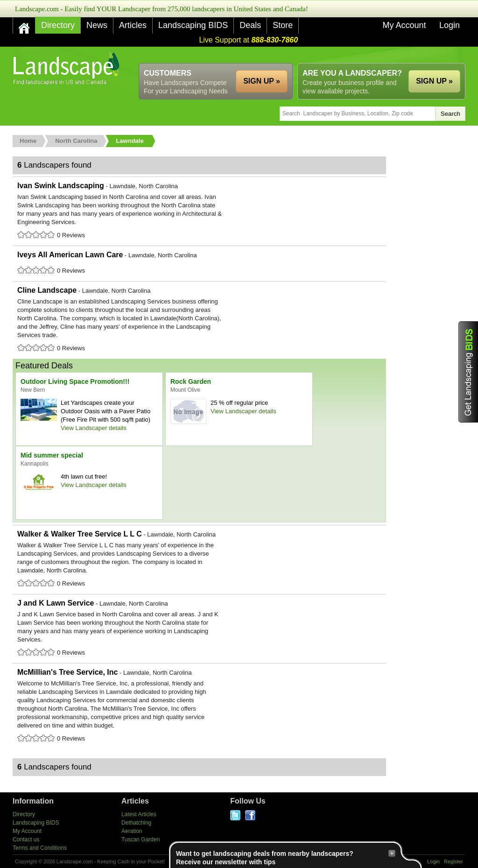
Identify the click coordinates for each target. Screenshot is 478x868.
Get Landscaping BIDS (468, 372)
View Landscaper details (94, 428)
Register (453, 861)
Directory (58, 25)
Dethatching (136, 823)
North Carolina (76, 141)
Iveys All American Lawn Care (199, 263)
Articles (133, 25)
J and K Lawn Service (199, 628)
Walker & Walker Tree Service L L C (199, 559)
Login (450, 25)
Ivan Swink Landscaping (199, 211)
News (97, 25)
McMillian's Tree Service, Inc (199, 706)
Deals (250, 25)
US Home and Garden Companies (67, 68)
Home (28, 141)
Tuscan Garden (141, 840)
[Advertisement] (295, 55)
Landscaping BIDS (193, 25)
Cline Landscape (199, 320)
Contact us (26, 840)
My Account (404, 25)
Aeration (132, 831)
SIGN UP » (434, 81)
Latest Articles (139, 814)
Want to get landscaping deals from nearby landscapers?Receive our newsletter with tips (286, 857)
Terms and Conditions (40, 848)
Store (283, 25)
